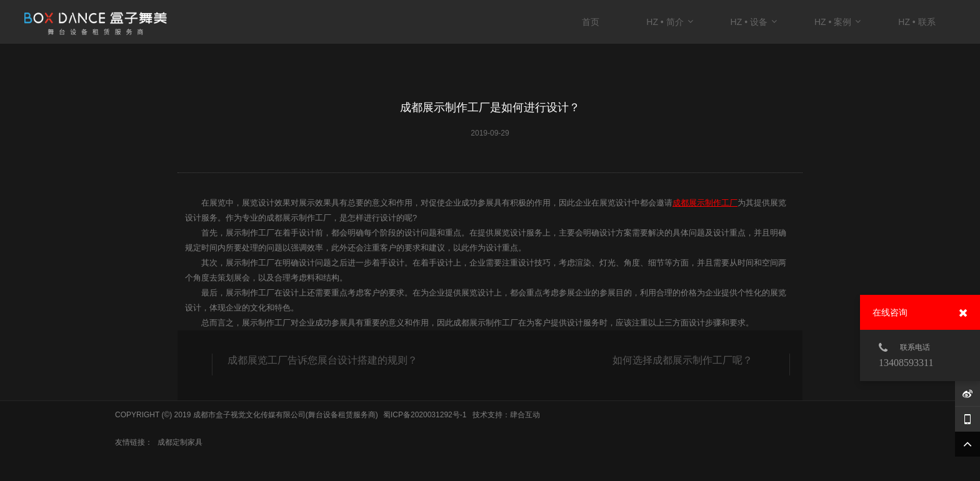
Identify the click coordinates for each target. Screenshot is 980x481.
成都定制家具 (180, 442)
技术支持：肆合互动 (506, 415)
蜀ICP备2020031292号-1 (425, 415)
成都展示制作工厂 (705, 203)
